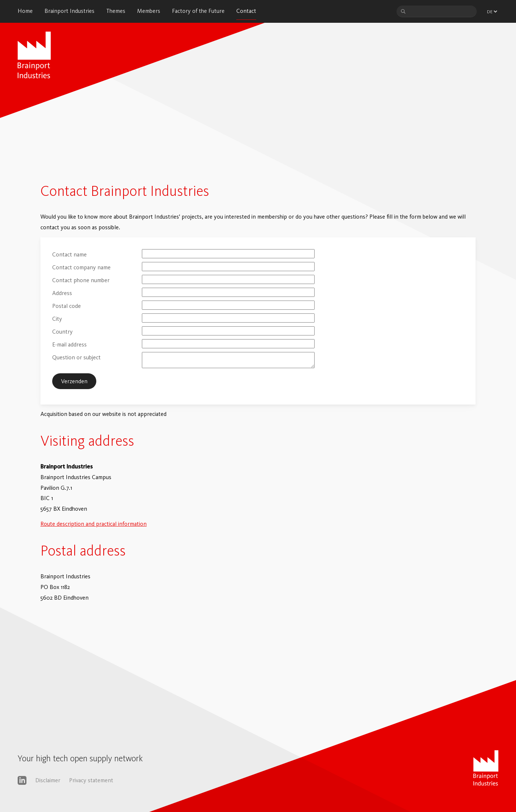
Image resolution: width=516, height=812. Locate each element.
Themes (116, 11)
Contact (246, 11)
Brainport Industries (69, 11)
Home (25, 11)
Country (62, 332)
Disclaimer (48, 780)
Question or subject (76, 357)
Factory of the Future (198, 11)
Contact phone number (81, 280)
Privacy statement (91, 780)
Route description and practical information (94, 524)
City (57, 319)
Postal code (67, 306)
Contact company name (81, 267)
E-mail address (69, 344)
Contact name (69, 254)
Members (149, 11)
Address (62, 293)
